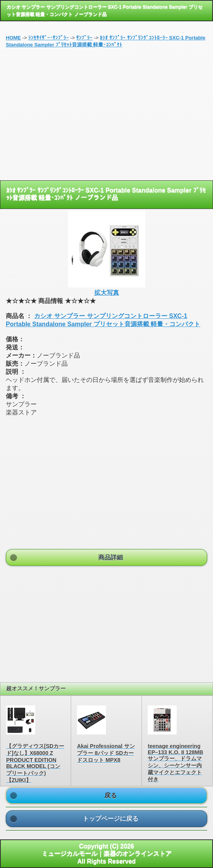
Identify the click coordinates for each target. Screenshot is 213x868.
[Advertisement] (107, 116)
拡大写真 (107, 293)
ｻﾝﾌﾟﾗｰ (84, 38)
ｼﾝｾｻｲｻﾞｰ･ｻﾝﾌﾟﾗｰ (49, 38)
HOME (13, 38)
